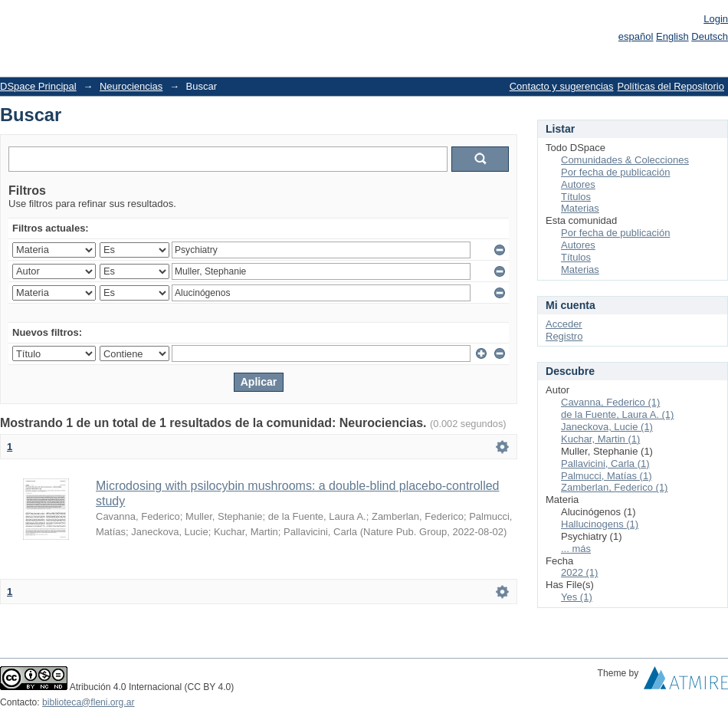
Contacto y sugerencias (562, 86)
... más (576, 549)
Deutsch (710, 36)
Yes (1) (577, 597)
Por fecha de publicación (615, 172)
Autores (578, 184)
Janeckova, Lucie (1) (607, 427)
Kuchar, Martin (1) (600, 439)
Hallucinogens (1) (600, 524)
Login (716, 19)
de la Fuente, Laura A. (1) (617, 414)
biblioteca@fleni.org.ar (88, 702)
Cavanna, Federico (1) (610, 402)
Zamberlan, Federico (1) (614, 487)
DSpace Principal (38, 86)
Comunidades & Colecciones (625, 160)
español (636, 36)
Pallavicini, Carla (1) (605, 463)
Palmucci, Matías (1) (606, 476)
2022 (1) (579, 572)
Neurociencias (131, 86)
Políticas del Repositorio (671, 86)
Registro (564, 336)
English (672, 36)
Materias (580, 208)
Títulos (576, 197)
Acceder (564, 324)
